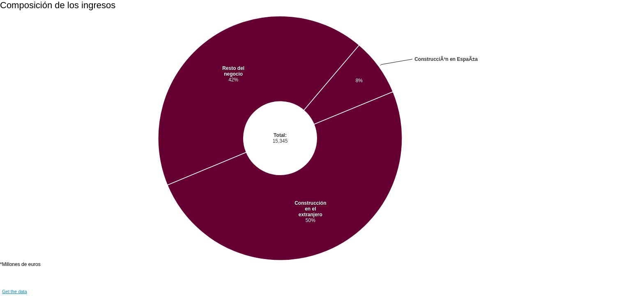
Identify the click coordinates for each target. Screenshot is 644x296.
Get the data (15, 291)
